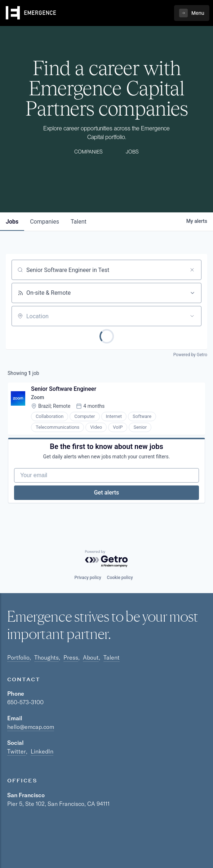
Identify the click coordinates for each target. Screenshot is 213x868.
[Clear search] (192, 270)
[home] (31, 13)
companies (45, 222)
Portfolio (18, 657)
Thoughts (46, 657)
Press (71, 657)
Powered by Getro (190, 355)
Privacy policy (88, 578)
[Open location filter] (192, 316)
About (91, 657)
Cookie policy (120, 578)
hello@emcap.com (31, 727)
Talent (112, 657)
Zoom (37, 397)
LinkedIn (42, 751)
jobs (12, 222)
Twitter (17, 751)
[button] (192, 13)
